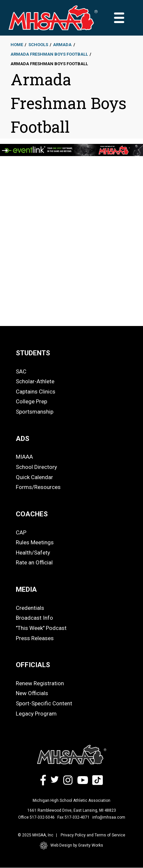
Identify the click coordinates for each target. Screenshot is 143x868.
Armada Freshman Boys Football (49, 54)
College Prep (31, 401)
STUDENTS (33, 353)
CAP (21, 532)
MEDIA (26, 589)
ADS (23, 439)
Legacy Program (36, 714)
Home (17, 45)
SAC (21, 371)
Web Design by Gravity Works (71, 846)
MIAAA (24, 457)
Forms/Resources (38, 487)
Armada (62, 45)
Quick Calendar (34, 477)
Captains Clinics (36, 392)
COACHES (32, 514)
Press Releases (35, 638)
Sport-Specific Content (44, 703)
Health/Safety (33, 553)
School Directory (36, 467)
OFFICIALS (33, 665)
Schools (38, 45)
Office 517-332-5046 (36, 817)
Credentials (30, 608)
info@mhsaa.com (109, 817)
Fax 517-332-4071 (73, 817)
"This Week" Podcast (41, 628)
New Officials (32, 693)
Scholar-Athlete (35, 381)
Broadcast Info (34, 618)
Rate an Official (34, 562)
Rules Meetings (35, 542)
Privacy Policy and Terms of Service (93, 835)
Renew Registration (40, 683)
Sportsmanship (35, 412)
